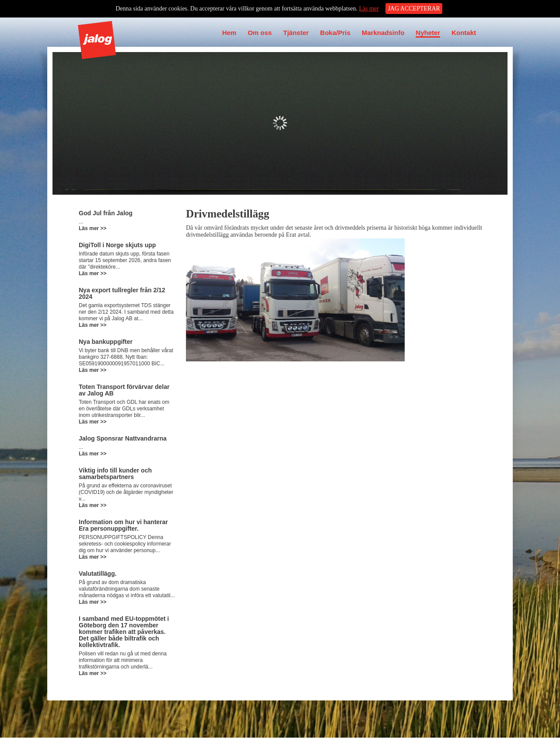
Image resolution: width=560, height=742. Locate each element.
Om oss (260, 33)
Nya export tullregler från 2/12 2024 (122, 293)
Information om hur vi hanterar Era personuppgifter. (123, 525)
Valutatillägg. (98, 574)
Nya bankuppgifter (106, 342)
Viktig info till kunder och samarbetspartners (115, 474)
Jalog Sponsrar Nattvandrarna (123, 438)
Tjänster (296, 33)
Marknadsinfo (383, 33)
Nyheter (428, 33)
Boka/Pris (335, 33)
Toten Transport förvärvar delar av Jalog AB (124, 390)
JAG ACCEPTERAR (414, 9)
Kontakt (464, 33)
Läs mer (369, 9)
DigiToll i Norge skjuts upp (117, 245)
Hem (229, 33)
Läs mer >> (93, 228)
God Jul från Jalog (106, 213)
